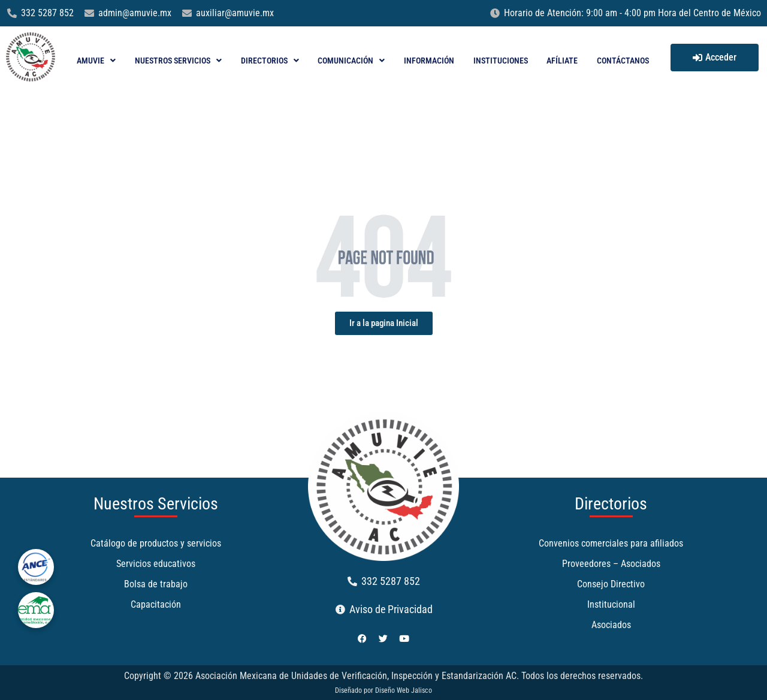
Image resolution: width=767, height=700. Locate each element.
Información (429, 61)
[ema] (36, 610)
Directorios (270, 61)
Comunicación (351, 61)
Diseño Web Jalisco (404, 690)
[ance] (36, 567)
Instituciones (501, 61)
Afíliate (562, 61)
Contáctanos (623, 61)
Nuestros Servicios (178, 61)
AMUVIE (96, 61)
